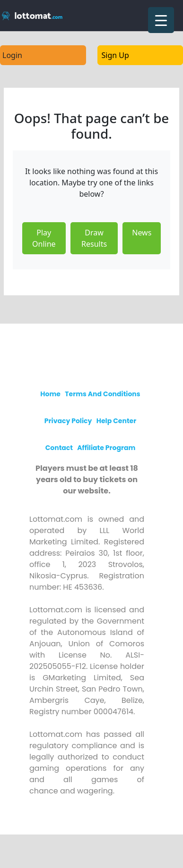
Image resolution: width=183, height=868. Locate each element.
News (142, 233)
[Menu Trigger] (161, 20)
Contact (59, 448)
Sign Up (115, 55)
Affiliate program (106, 448)
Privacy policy (68, 421)
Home (50, 394)
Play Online (44, 238)
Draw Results (94, 238)
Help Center (117, 421)
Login (12, 55)
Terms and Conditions (102, 394)
